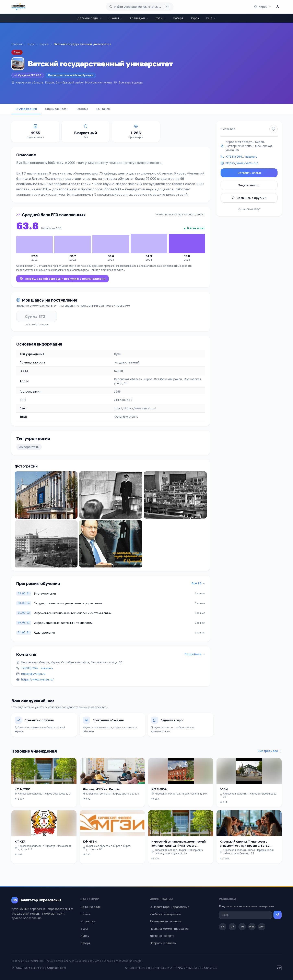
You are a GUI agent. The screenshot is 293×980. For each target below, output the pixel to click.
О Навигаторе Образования (169, 907)
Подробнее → (195, 654)
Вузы (161, 18)
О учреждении (26, 109)
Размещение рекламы (166, 921)
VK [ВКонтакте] (223, 927)
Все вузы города (131, 82)
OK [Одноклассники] (232, 927)
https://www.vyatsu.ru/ (37, 679)
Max (252, 927)
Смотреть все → (270, 751)
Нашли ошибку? (249, 209)
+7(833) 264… (37, 668)
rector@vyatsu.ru (33, 674)
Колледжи (139, 18)
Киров (44, 44)
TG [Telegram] (242, 927)
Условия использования (118, 961)
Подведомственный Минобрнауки (71, 75)
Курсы (195, 18)
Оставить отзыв (249, 173)
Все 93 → (198, 583)
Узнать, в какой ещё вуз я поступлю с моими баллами (62, 279)
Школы (116, 18)
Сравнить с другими (249, 198)
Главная (17, 44)
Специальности (57, 109)
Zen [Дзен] (262, 927)
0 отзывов (228, 129)
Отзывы (82, 109)
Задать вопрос (249, 185)
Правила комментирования (169, 929)
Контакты (103, 109)
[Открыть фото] (46, 495)
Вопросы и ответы (163, 943)
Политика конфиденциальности (82, 961)
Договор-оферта (162, 936)
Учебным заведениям (165, 914)
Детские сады (90, 18)
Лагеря (178, 18)
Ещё (211, 18)
